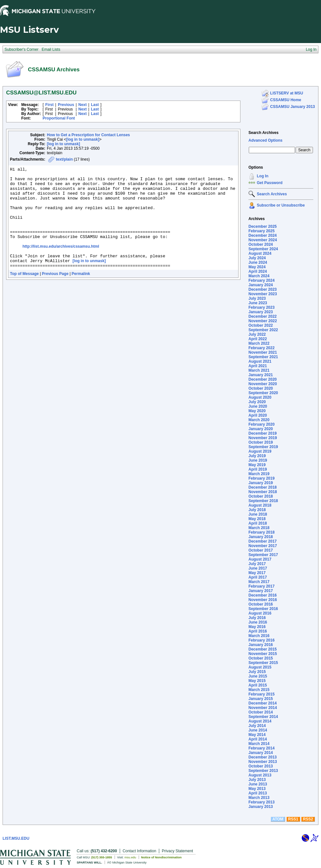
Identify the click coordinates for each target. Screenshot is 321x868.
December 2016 (263, 595)
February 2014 (261, 748)
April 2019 (258, 469)
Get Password (270, 183)
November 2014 (263, 708)
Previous (66, 105)
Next (82, 105)
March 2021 (259, 370)
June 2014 (258, 730)
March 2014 (259, 744)
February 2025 (261, 231)
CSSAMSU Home (286, 100)
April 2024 (258, 271)
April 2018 (258, 523)
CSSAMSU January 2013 (293, 107)
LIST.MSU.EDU (16, 838)
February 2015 (261, 694)
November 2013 (263, 762)
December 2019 (263, 433)
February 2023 (261, 307)
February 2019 (261, 478)
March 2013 (259, 798)
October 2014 (261, 712)
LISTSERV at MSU (287, 93)
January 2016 (261, 645)
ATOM (278, 819)
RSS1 (293, 819)
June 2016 (258, 622)
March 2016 (259, 636)
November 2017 (263, 546)
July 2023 (257, 298)
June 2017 (258, 568)
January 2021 (261, 375)
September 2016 (263, 609)
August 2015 (260, 667)
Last (95, 105)
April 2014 (258, 739)
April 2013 (258, 793)
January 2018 (261, 537)
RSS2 (308, 819)
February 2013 (261, 802)
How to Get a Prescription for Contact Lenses (88, 135)
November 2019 (263, 438)
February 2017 (261, 586)
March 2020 (259, 420)
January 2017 (261, 591)
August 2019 (260, 451)
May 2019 (257, 465)
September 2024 (263, 249)
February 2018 (261, 532)
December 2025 (263, 226)
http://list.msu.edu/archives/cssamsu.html (61, 263)
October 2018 (261, 496)
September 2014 (263, 717)
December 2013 (263, 757)
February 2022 (261, 348)
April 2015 (258, 685)
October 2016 (261, 604)
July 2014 (257, 726)
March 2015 (259, 690)
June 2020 (258, 406)
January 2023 (261, 312)
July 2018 (257, 510)
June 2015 (258, 676)
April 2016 (258, 631)
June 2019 (258, 460)
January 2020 (261, 429)
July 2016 (257, 618)
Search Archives (264, 133)
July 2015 (257, 672)
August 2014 (260, 721)
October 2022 (261, 325)
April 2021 (258, 366)
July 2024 (257, 258)
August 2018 (260, 505)
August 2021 (260, 361)
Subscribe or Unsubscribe (281, 205)
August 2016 (260, 613)
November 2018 (263, 492)
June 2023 (258, 303)
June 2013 (258, 784)
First (49, 105)
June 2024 (258, 262)
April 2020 (258, 415)
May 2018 (257, 519)
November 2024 (263, 240)
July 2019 (257, 456)
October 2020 (261, 388)
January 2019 (261, 483)
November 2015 (263, 654)
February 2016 (261, 640)
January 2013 (261, 807)
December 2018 (263, 487)
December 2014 (263, 703)
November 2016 (263, 600)
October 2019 (261, 442)
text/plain (64, 159)
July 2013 (257, 780)
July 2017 (257, 564)
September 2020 (263, 393)
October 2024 (261, 244)
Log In (263, 176)
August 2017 (260, 559)
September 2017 (263, 555)
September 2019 (263, 447)
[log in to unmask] (83, 139)
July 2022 (257, 334)
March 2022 (259, 343)
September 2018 (263, 501)
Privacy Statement (177, 851)
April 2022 (258, 339)
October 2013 (261, 766)
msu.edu (130, 857)
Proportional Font (59, 118)
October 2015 (261, 658)
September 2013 (263, 771)
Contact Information (139, 851)
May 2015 (257, 681)
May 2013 (257, 789)
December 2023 (263, 289)
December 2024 (263, 235)
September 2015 (263, 663)
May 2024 (257, 267)
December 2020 (263, 379)
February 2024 (261, 280)
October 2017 (261, 550)
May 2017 (257, 573)
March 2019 (259, 474)
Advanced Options (265, 140)
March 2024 (259, 276)
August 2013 (260, 775)
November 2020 (263, 384)
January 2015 (261, 699)
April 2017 (258, 577)
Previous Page (55, 294)
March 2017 (259, 582)
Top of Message (24, 294)
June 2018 (258, 514)
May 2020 (257, 411)
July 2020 (257, 402)
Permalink (81, 294)
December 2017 (263, 541)
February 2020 (261, 424)
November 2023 (263, 294)
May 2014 (257, 735)
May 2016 (257, 627)
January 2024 (261, 285)
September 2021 (263, 357)
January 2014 (261, 753)
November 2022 (263, 321)
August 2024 (260, 253)
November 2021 (263, 352)
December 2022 (263, 316)
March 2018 (259, 528)
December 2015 (263, 649)
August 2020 (260, 397)
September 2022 (263, 330)
